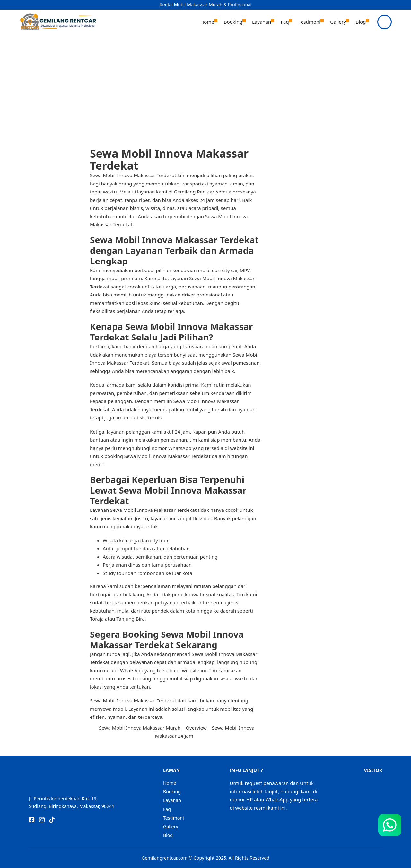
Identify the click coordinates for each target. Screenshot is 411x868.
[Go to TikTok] (52, 821)
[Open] (385, 22)
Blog (361, 22)
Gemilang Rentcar (193, 192)
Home (207, 22)
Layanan (262, 22)
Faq (285, 22)
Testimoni (310, 22)
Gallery (338, 22)
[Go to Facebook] (32, 821)
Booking (233, 22)
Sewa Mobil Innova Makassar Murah (140, 728)
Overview (196, 728)
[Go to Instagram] (42, 821)
